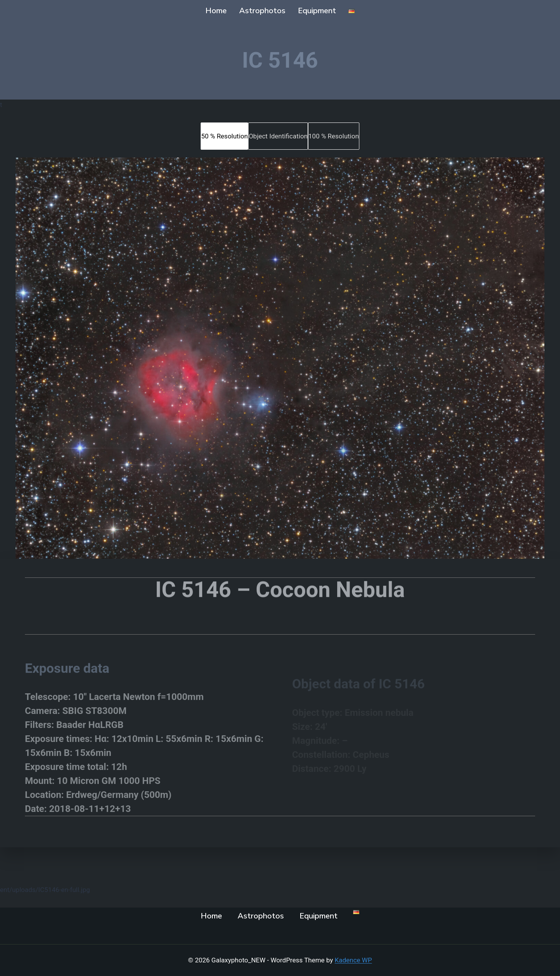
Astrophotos (262, 11)
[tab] (224, 136)
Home (216, 11)
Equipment (317, 11)
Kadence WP (353, 960)
